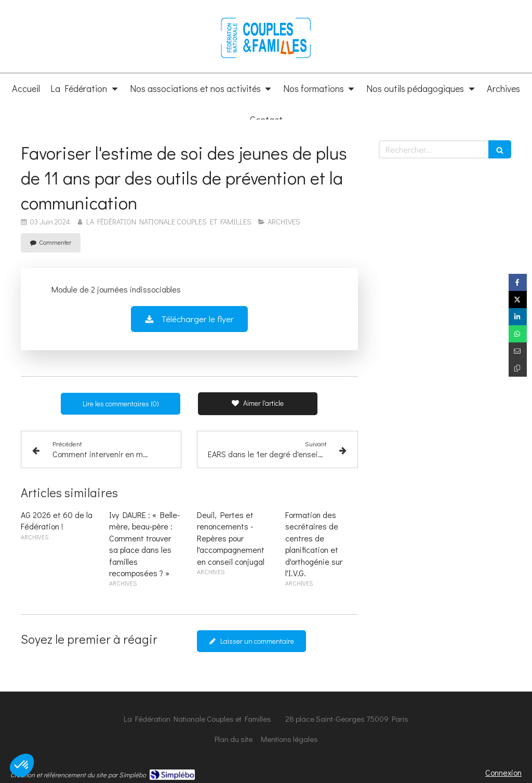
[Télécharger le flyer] (189, 319)
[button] (22, 765)
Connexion (503, 772)
